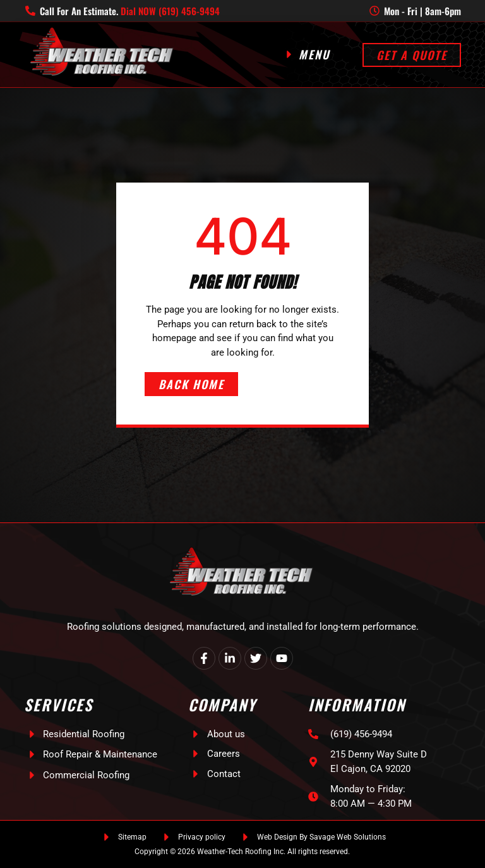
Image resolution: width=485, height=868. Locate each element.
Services (58, 704)
